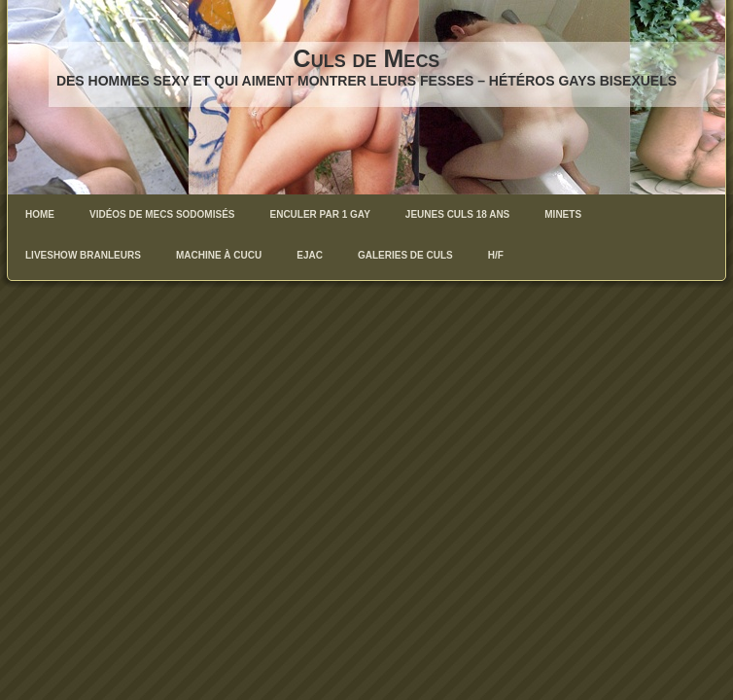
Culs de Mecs (367, 58)
